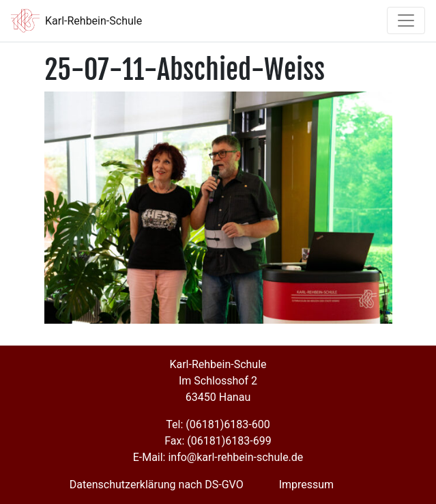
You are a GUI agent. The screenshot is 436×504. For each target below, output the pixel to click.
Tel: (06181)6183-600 (218, 424)
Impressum (307, 485)
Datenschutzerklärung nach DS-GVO (157, 485)
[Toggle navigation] (406, 20)
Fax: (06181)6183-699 (218, 441)
